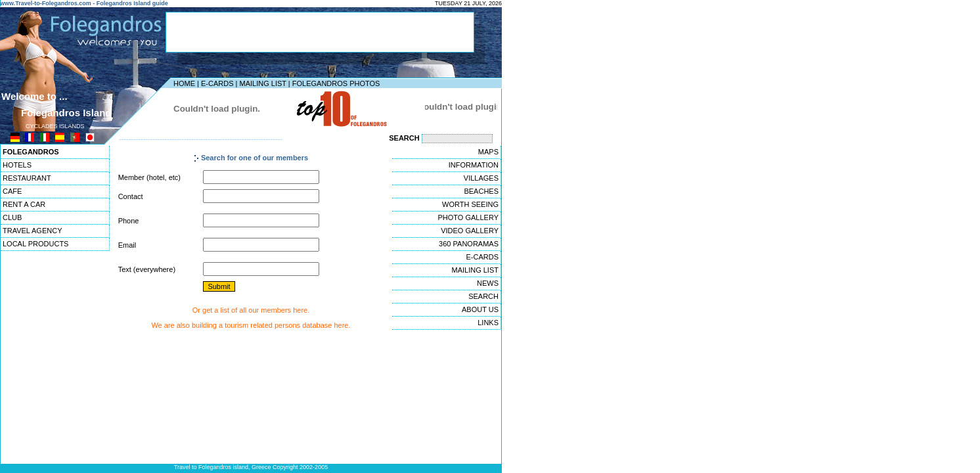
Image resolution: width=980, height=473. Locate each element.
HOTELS (17, 165)
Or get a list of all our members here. (251, 310)
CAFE (12, 191)
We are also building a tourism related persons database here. (251, 325)
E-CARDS (217, 83)
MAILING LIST (262, 83)
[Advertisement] (320, 32)
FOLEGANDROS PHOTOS (336, 83)
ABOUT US (480, 309)
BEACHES (481, 191)
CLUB (12, 217)
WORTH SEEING (470, 204)
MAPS (488, 152)
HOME (184, 83)
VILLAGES (481, 178)
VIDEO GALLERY (470, 231)
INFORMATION (474, 165)
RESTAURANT (27, 178)
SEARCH (483, 296)
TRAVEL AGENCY (32, 231)
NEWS (488, 283)
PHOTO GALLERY (468, 217)
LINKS (488, 323)
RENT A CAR (24, 204)
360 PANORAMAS (469, 244)
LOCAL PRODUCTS (35, 244)
